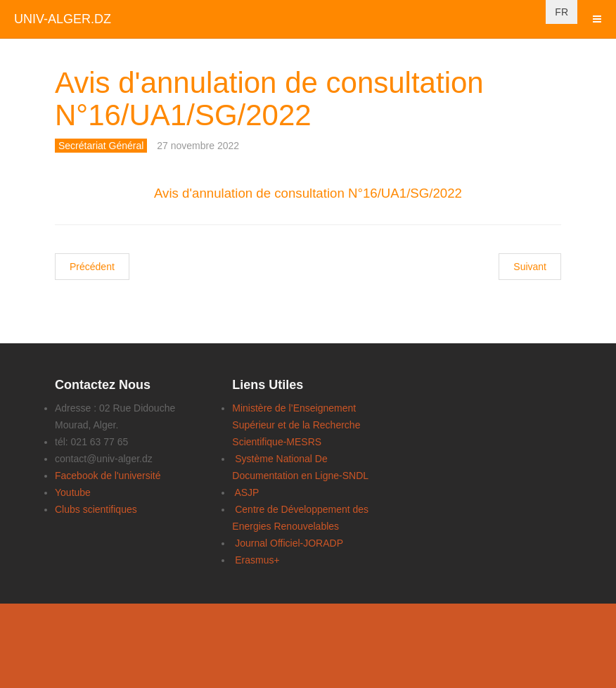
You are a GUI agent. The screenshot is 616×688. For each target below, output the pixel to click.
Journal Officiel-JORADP (289, 543)
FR (562, 12)
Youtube (73, 492)
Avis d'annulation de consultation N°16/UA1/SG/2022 (269, 99)
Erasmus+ (257, 560)
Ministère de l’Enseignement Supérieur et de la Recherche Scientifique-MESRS (296, 425)
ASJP (246, 492)
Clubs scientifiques (96, 509)
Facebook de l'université (108, 476)
